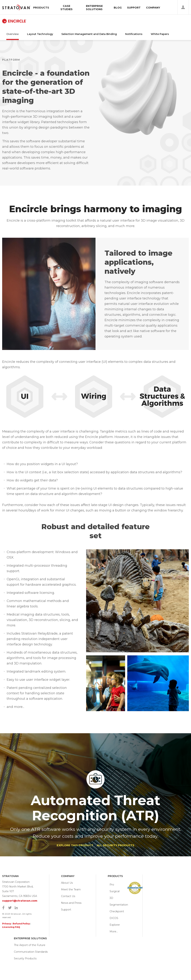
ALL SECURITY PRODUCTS (116, 845)
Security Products (25, 958)
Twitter (10, 908)
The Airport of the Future (30, 945)
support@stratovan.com (20, 901)
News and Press (71, 903)
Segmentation (119, 905)
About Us (67, 883)
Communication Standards (31, 952)
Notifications (134, 34)
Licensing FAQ (11, 927)
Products (41, 8)
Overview (13, 34)
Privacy (7, 924)
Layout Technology (40, 34)
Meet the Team (71, 889)
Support (134, 8)
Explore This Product (75, 845)
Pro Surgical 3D (115, 891)
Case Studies (67, 8)
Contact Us (68, 896)
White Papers (160, 34)
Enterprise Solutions (94, 8)
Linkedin (16, 908)
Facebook (3, 908)
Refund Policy (21, 924)
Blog (118, 8)
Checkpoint (117, 911)
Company (153, 8)
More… (114, 931)
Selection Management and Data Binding (89, 34)
